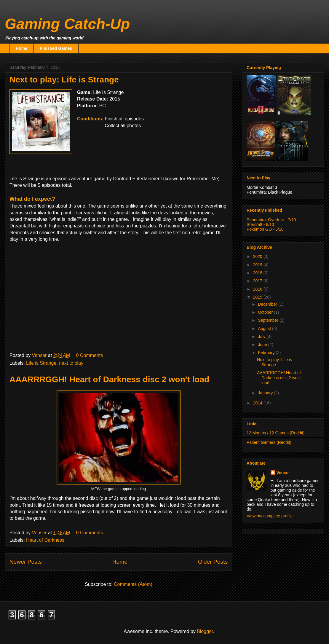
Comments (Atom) (133, 584)
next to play (71, 363)
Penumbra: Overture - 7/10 (271, 220)
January (266, 393)
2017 (258, 281)
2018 (258, 273)
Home (21, 48)
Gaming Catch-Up (67, 24)
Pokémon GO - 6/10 (265, 229)
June (263, 345)
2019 (258, 265)
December (268, 304)
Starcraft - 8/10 (260, 224)
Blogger (205, 631)
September (269, 320)
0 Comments (90, 355)
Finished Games (56, 48)
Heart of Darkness (45, 540)
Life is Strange (41, 363)
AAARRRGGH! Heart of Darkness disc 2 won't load (109, 379)
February (267, 353)
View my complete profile (270, 516)
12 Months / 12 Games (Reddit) (276, 433)
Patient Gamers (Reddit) (269, 442)
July (262, 337)
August (265, 329)
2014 (258, 403)
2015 (258, 297)
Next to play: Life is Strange (64, 80)
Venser (283, 473)
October (266, 312)
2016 (258, 289)
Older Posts (213, 562)
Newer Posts (26, 562)
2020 (258, 256)
